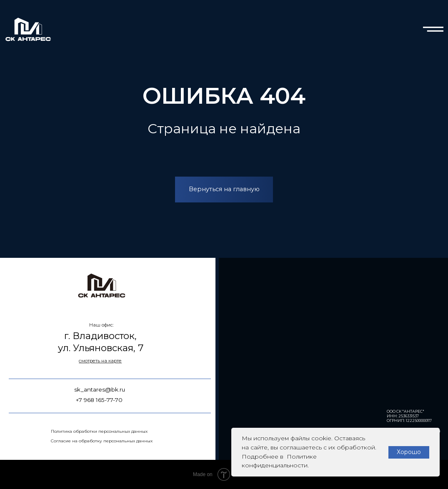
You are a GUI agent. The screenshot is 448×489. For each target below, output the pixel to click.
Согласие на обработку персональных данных (102, 441)
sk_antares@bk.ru (100, 389)
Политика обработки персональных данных (99, 431)
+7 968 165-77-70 (99, 400)
